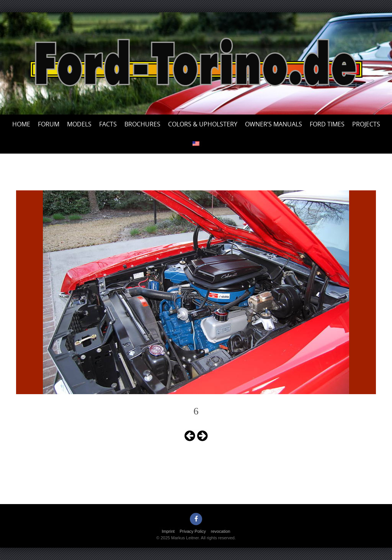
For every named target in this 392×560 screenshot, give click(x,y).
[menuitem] (196, 144)
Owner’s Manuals (274, 124)
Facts (108, 124)
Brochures (142, 124)
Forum (49, 124)
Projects (366, 124)
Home (21, 124)
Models (79, 124)
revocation (221, 531)
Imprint (168, 531)
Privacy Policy (193, 531)
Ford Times (327, 124)
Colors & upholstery (203, 124)
